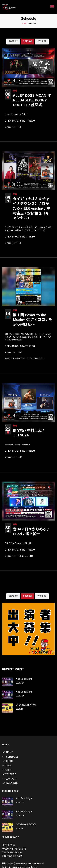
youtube (9, 774)
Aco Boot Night (24, 679)
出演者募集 (10, 783)
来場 (15, 91)
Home (24, 24)
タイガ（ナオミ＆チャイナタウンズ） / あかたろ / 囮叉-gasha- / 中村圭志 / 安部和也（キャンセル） (32, 208)
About (8, 761)
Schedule (10, 757)
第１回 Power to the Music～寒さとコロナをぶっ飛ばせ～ (33, 320)
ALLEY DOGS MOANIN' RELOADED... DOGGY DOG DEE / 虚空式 (32, 100)
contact (9, 779)
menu (7, 766)
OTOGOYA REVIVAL (26, 705)
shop (7, 770)
